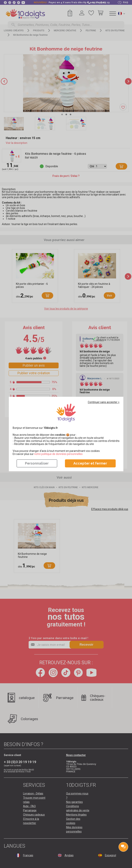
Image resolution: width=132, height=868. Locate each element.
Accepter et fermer (90, 463)
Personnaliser (37, 463)
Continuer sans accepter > (104, 402)
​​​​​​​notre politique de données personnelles (58, 454)
